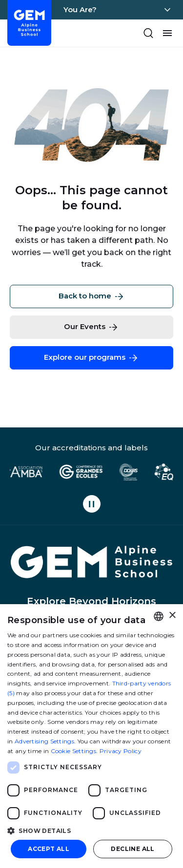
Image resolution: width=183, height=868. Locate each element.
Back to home (92, 296)
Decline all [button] (132, 849)
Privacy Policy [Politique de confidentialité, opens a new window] (121, 751)
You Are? (80, 9)
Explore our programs (91, 358)
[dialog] (91, 736)
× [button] (172, 616)
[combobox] (159, 616)
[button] (91, 830)
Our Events (91, 327)
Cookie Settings (74, 751)
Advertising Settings (44, 741)
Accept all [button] (49, 849)
